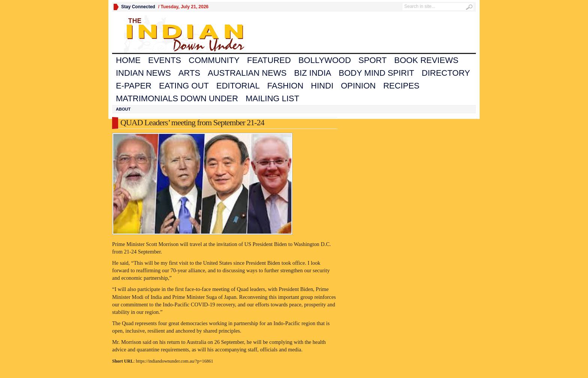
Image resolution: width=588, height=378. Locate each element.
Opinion (358, 86)
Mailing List (272, 98)
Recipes (401, 86)
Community (214, 60)
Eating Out (184, 86)
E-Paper (134, 86)
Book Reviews (426, 60)
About (123, 109)
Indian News (143, 73)
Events (165, 60)
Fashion (286, 86)
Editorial (238, 86)
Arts (189, 73)
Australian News (247, 73)
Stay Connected (138, 7)
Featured (269, 60)
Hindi (322, 86)
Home (128, 60)
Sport (373, 60)
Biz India (313, 73)
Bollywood (325, 60)
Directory (446, 73)
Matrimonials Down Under (177, 98)
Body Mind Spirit (376, 73)
